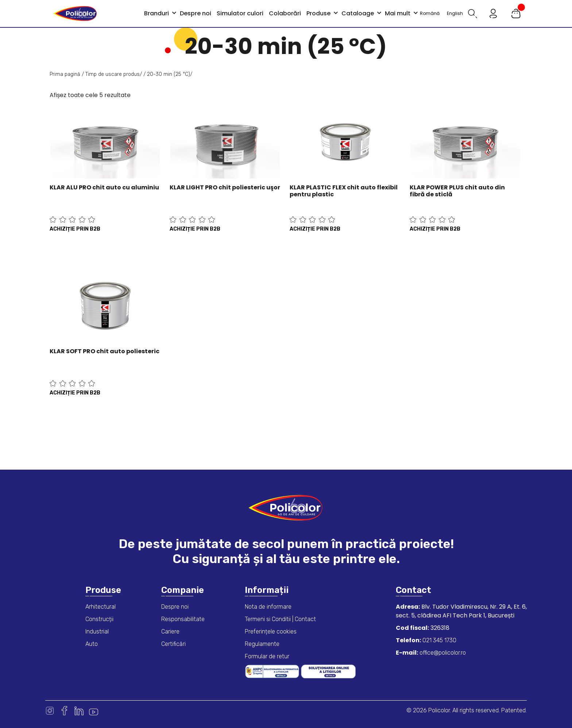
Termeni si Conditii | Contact (280, 619)
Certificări (173, 644)
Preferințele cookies (271, 631)
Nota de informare (268, 607)
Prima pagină (65, 74)
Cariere (170, 631)
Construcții (99, 619)
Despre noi (175, 607)
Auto (92, 644)
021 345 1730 (439, 640)
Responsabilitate (183, 619)
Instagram (50, 711)
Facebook (64, 711)
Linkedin (79, 711)
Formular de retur (267, 656)
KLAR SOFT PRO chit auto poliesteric (105, 351)
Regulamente (262, 644)
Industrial (97, 631)
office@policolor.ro (442, 653)
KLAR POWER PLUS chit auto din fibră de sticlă (457, 191)
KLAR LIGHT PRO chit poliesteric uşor (225, 187)
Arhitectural (101, 607)
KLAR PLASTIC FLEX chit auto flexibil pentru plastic (344, 191)
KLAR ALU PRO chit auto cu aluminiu (104, 187)
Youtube (94, 711)
